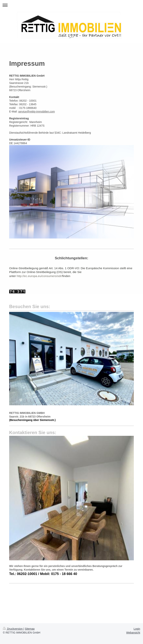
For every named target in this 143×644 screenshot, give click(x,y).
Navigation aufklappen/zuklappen (71, 5)
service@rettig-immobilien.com (36, 112)
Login (137, 629)
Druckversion (13, 629)
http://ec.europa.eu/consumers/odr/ (39, 276)
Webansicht (133, 633)
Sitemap (30, 629)
